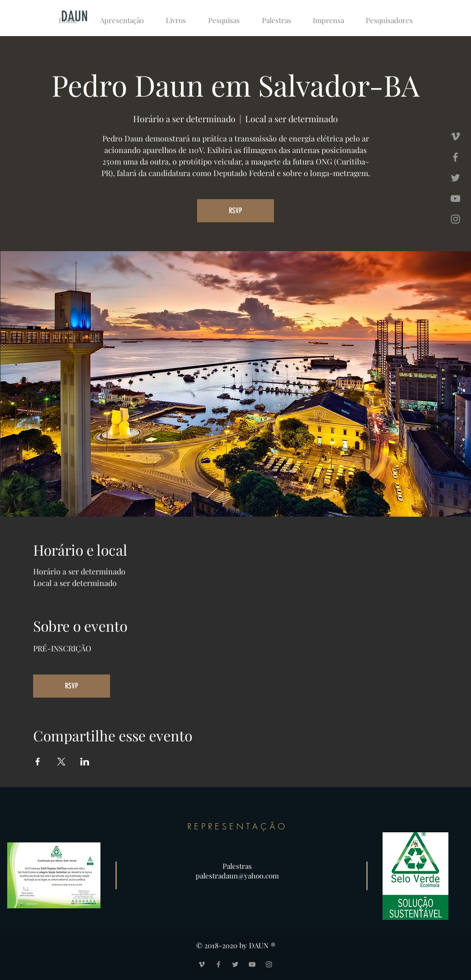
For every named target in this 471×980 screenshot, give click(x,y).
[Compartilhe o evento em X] (61, 762)
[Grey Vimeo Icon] (455, 136)
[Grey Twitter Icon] (455, 178)
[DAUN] (74, 16)
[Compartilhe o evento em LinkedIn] (85, 762)
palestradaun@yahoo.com (237, 876)
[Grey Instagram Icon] (455, 219)
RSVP (235, 210)
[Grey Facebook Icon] (455, 157)
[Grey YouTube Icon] (455, 198)
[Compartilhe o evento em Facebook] (38, 762)
